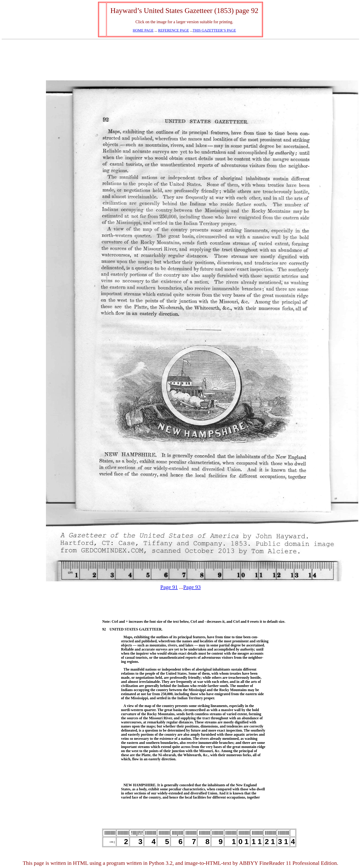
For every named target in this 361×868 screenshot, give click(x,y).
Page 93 (192, 587)
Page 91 (169, 587)
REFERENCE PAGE (174, 30)
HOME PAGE (143, 30)
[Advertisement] (23, 140)
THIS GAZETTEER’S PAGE (214, 30)
